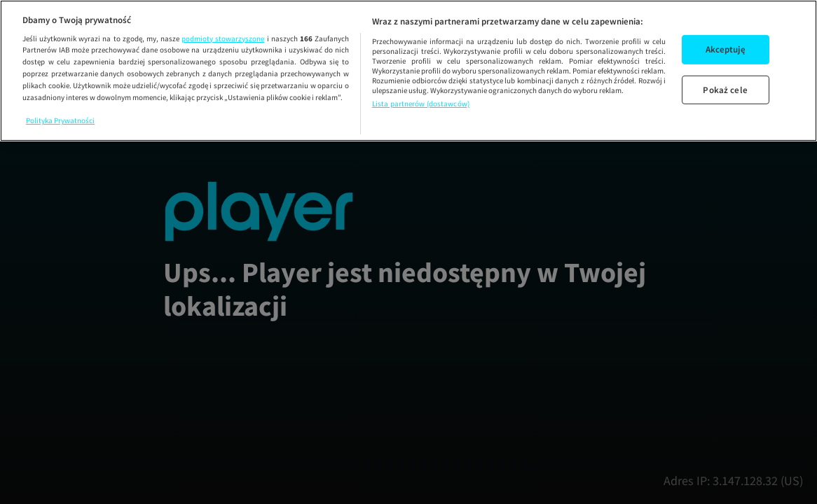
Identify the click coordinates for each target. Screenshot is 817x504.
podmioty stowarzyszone (223, 38)
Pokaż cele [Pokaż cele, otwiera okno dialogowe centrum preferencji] (725, 90)
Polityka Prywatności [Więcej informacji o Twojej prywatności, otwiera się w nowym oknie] (60, 120)
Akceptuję (726, 49)
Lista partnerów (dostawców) (421, 104)
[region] (408, 71)
